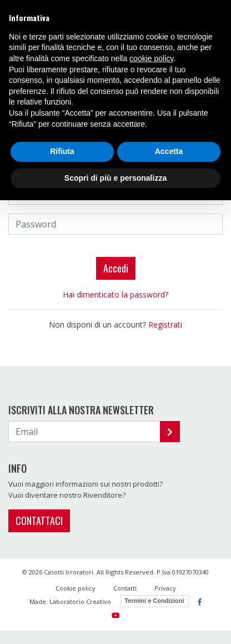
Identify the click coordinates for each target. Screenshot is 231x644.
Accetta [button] (169, 151)
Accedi (116, 268)
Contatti (125, 588)
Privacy (165, 588)
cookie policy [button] (151, 58)
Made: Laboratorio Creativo (70, 601)
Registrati (165, 325)
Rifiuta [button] (62, 151)
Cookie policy (76, 588)
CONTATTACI (39, 521)
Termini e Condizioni (154, 601)
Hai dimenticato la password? (115, 294)
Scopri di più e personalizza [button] (115, 178)
